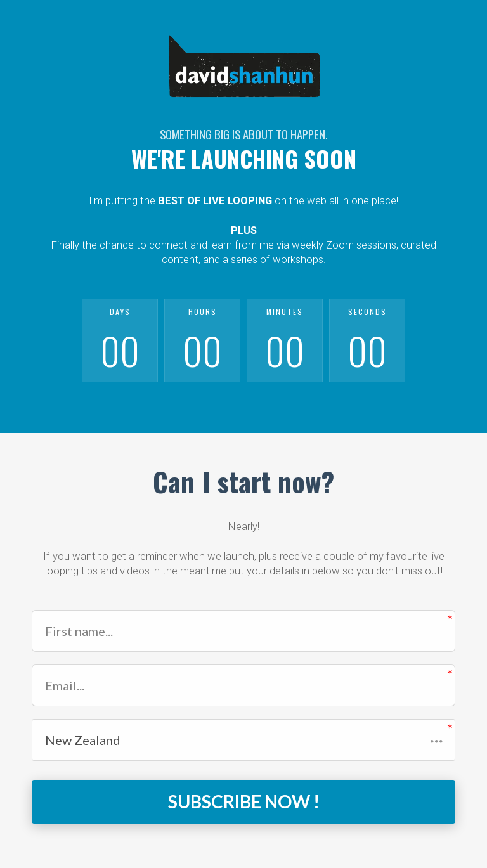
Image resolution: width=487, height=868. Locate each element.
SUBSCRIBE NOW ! (244, 801)
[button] (243, 740)
